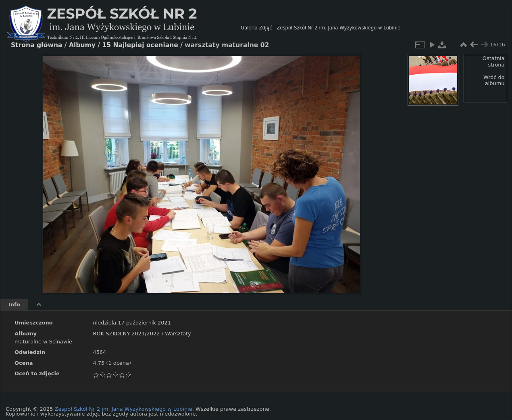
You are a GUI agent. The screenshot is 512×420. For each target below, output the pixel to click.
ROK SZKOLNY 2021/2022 (126, 334)
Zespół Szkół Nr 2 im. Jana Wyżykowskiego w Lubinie (124, 409)
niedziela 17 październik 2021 (132, 323)
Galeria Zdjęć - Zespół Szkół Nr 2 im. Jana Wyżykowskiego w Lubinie (321, 28)
